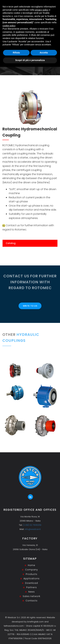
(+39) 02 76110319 (32, 525)
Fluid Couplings (38, 54)
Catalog (11, 243)
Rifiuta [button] (16, 630)
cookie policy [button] (9, 603)
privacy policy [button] (42, 587)
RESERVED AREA (50, 5)
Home (24, 54)
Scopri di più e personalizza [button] (30, 637)
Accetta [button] (44, 630)
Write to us (30, 306)
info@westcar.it (33, 529)
